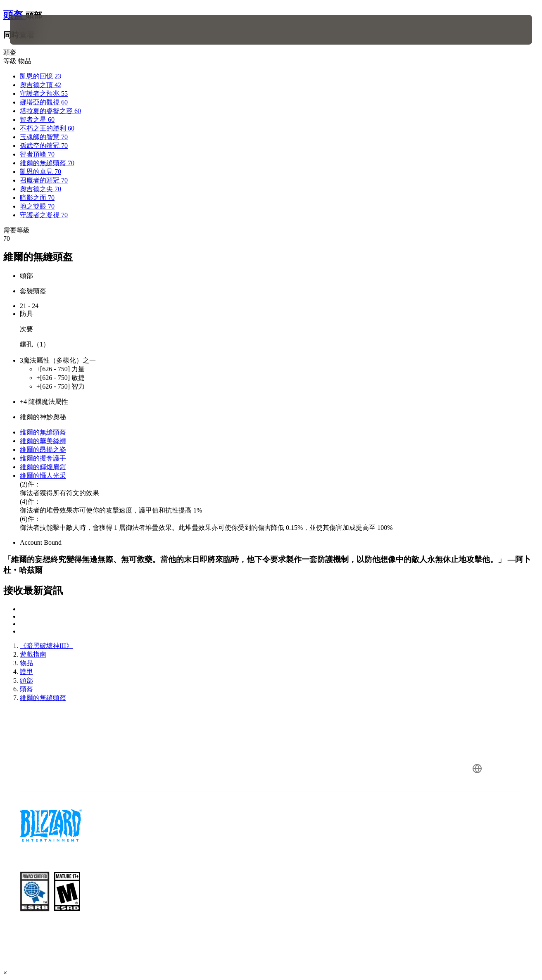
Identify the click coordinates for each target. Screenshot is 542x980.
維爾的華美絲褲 (43, 441)
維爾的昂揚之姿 (43, 450)
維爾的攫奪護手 (43, 458)
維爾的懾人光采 (43, 476)
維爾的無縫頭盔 (43, 432)
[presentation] (36, 30)
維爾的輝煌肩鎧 (43, 467)
